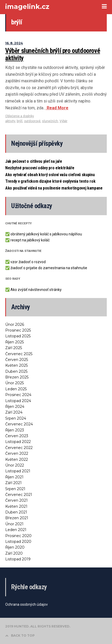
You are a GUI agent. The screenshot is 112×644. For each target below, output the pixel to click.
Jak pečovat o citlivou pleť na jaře (34, 161)
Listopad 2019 (18, 559)
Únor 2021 (14, 524)
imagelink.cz (27, 7)
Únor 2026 (15, 324)
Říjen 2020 (15, 547)
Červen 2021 (16, 500)
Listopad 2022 (18, 442)
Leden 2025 (16, 389)
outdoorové (32, 121)
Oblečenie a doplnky (20, 116)
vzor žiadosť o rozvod (28, 262)
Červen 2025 (17, 360)
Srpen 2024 (16, 418)
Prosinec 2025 (18, 330)
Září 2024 (14, 412)
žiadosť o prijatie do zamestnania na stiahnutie (49, 268)
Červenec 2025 (19, 354)
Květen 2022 (17, 459)
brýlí (20, 121)
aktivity (10, 121)
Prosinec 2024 (18, 395)
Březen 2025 (17, 377)
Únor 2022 (15, 465)
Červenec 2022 (19, 448)
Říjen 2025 (14, 342)
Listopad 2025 (18, 336)
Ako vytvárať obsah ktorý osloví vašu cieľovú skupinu (50, 175)
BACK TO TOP (20, 635)
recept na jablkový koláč (30, 240)
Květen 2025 (16, 365)
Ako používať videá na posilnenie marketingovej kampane (54, 188)
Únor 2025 (14, 383)
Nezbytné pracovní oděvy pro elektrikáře (40, 168)
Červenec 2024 (19, 424)
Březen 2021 (17, 518)
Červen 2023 (17, 436)
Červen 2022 (17, 453)
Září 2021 (13, 483)
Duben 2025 (16, 371)
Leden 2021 (16, 530)
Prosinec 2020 (18, 536)
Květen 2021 (16, 506)
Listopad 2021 (18, 471)
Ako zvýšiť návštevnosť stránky (36, 290)
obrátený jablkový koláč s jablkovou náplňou (46, 234)
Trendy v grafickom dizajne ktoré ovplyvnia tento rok (50, 181)
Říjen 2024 (15, 407)
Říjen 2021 (14, 477)
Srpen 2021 (15, 489)
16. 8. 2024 (14, 43)
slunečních (50, 121)
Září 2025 (14, 348)
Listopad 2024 (18, 401)
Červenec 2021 (19, 495)
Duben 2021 (16, 512)
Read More (57, 108)
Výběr (63, 121)
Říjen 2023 (15, 430)
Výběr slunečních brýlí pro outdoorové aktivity (53, 54)
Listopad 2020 (18, 542)
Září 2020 (14, 553)
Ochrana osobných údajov (26, 604)
